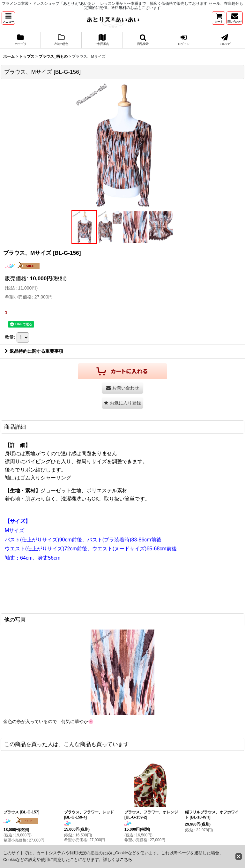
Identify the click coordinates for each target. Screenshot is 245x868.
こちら (126, 860)
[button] (8, 18)
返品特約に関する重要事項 (34, 351)
